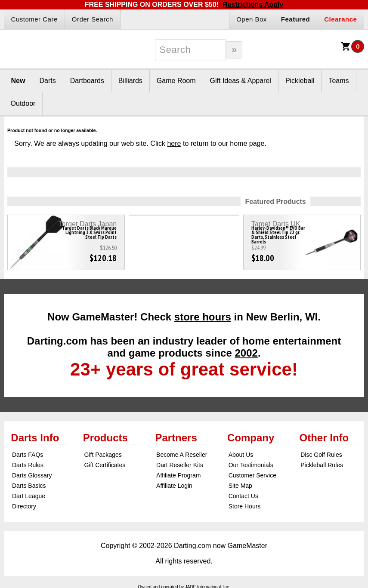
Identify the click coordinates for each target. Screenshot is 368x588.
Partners (176, 438)
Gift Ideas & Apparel (241, 81)
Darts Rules (28, 465)
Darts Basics (29, 486)
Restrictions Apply (253, 5)
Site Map (240, 486)
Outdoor (23, 103)
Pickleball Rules (322, 465)
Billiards (130, 81)
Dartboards (87, 81)
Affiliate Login (174, 486)
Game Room (176, 81)
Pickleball (300, 81)
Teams (339, 81)
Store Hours (245, 506)
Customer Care (34, 19)
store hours (203, 317)
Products (105, 438)
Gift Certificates (105, 465)
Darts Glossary (32, 475)
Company (251, 438)
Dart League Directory (29, 501)
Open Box (252, 19)
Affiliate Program (178, 475)
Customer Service (252, 475)
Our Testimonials (251, 465)
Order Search (93, 19)
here (174, 143)
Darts (47, 81)
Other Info (324, 438)
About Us (241, 455)
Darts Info (35, 438)
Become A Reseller (182, 455)
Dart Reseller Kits (180, 465)
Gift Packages (103, 455)
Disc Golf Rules (321, 455)
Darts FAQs (28, 455)
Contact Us (243, 496)
